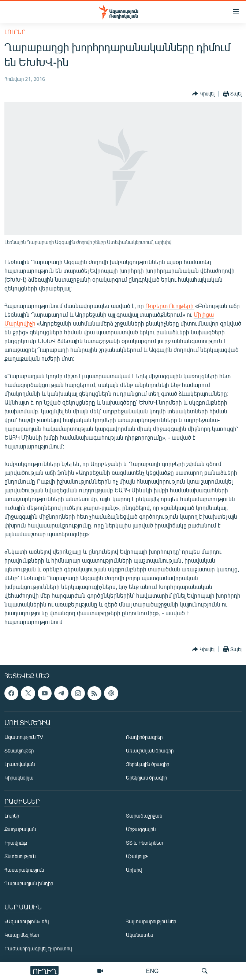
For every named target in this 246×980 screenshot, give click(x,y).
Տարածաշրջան (144, 816)
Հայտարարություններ (151, 922)
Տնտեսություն (20, 857)
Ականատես (139, 935)
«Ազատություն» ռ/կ (27, 922)
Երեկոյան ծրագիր (146, 778)
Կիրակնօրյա (19, 778)
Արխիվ (134, 870)
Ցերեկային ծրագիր (148, 764)
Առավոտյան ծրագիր (150, 751)
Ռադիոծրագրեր (144, 737)
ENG (152, 971)
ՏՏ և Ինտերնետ (145, 843)
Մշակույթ (137, 857)
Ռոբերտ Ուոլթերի (169, 306)
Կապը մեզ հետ (22, 935)
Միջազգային (141, 829)
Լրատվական (20, 764)
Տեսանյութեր (19, 751)
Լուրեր (15, 32)
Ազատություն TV (24, 737)
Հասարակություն (24, 870)
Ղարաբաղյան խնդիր (29, 884)
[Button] (203, 94)
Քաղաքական (20, 829)
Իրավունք (16, 843)
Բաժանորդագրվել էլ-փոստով (38, 949)
